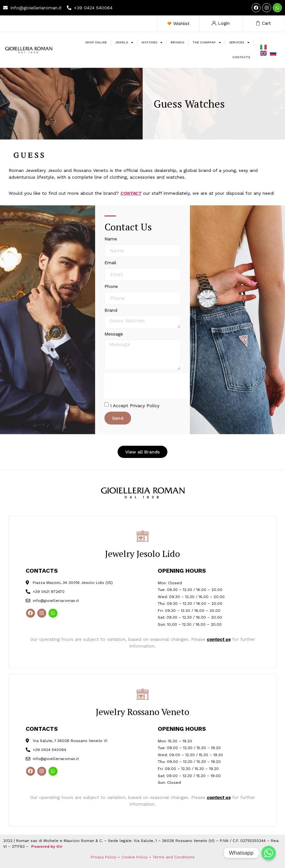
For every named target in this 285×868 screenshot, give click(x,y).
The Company (207, 42)
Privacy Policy (103, 857)
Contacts (241, 57)
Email (110, 263)
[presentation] (153, 386)
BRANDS (177, 42)
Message (114, 334)
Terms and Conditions (174, 857)
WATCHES (152, 42)
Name (111, 239)
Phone (111, 286)
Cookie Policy (134, 857)
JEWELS (124, 42)
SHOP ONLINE (96, 42)
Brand (111, 310)
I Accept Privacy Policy (135, 406)
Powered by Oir (47, 846)
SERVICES (239, 42)
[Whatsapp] (269, 853)
